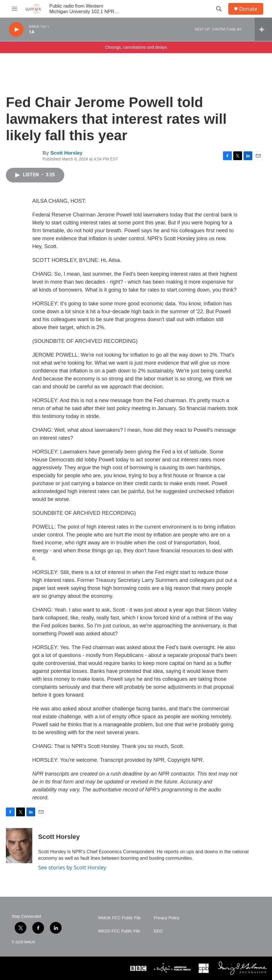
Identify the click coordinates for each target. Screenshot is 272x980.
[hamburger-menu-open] (14, 9)
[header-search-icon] (219, 9)
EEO (158, 931)
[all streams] (263, 29)
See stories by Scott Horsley (72, 867)
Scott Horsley (66, 153)
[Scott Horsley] (19, 846)
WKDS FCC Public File (119, 931)
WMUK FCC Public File (119, 918)
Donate (248, 9)
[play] (16, 29)
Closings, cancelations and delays (136, 47)
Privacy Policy (167, 918)
